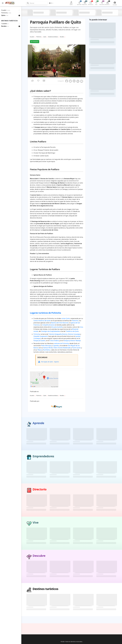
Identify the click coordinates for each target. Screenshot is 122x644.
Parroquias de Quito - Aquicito (49, 362)
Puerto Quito (76, 348)
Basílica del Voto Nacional (60, 323)
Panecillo (75, 321)
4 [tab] (58, 77)
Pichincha (35, 42)
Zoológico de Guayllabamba (50, 331)
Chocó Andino (54, 341)
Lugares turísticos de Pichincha (45, 313)
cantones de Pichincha (61, 343)
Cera (81, 327)
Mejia (40, 350)
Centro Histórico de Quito (42, 321)
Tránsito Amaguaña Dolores (58, 334)
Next (84, 61)
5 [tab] (59, 77)
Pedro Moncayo (46, 346)
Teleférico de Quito (72, 331)
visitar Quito (66, 318)
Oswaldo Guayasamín (41, 336)
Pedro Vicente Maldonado (62, 348)
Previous (30, 61)
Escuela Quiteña (57, 327)
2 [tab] (56, 77)
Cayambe (56, 346)
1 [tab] (54, 77)
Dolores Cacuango (74, 334)
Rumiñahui (47, 350)
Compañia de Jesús (48, 325)
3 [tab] (57, 77)
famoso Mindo (48, 348)
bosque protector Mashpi (72, 341)
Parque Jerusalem (39, 341)
